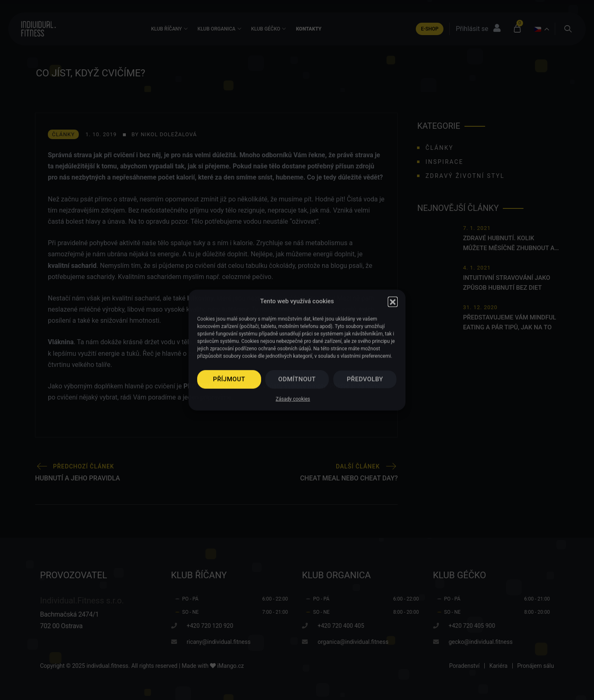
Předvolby (365, 379)
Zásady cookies (293, 399)
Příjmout (229, 379)
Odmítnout (297, 379)
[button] (393, 301)
